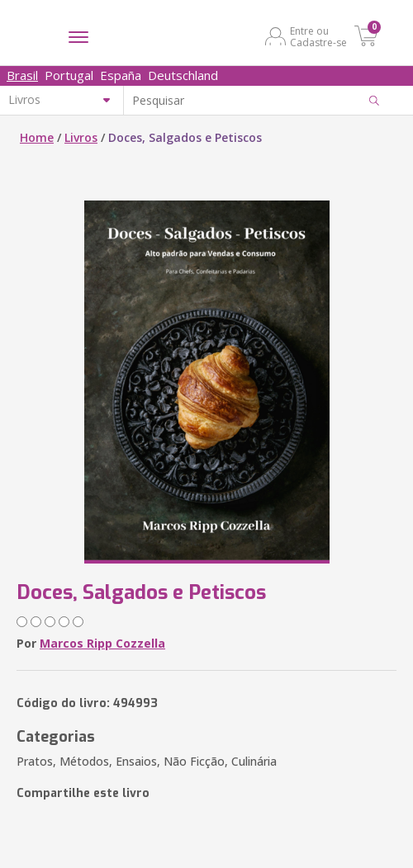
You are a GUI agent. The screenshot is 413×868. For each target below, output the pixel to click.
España (121, 75)
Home (37, 137)
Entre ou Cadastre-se (318, 36)
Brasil (22, 75)
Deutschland (183, 75)
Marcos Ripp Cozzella (102, 643)
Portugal (69, 75)
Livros (81, 137)
